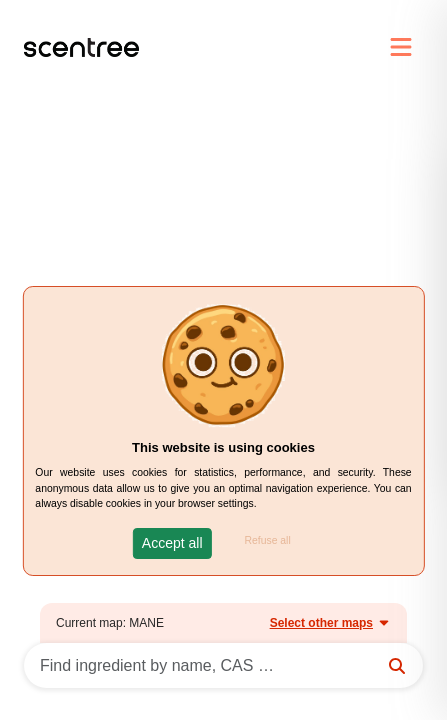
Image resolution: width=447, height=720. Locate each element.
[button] (172, 543)
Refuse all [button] (268, 540)
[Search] (223, 665)
